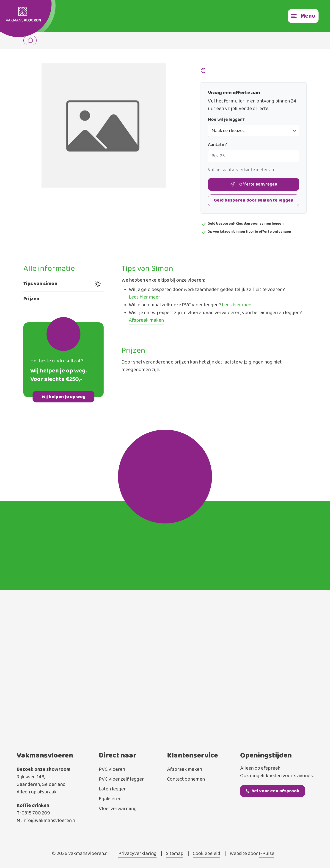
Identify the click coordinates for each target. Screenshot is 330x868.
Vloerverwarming (118, 809)
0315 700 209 (36, 813)
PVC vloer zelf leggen (122, 779)
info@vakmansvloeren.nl (49, 821)
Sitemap (175, 854)
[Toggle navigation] (303, 16)
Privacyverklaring (137, 854)
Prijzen (31, 299)
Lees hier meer (144, 297)
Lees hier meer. (238, 305)
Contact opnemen (186, 779)
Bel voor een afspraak (273, 791)
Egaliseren (110, 799)
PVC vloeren (112, 770)
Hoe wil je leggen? (226, 120)
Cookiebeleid (206, 854)
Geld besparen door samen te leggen (254, 200)
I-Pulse (267, 854)
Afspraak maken (146, 321)
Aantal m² (217, 145)
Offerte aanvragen (254, 185)
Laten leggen (113, 789)
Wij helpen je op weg (63, 397)
